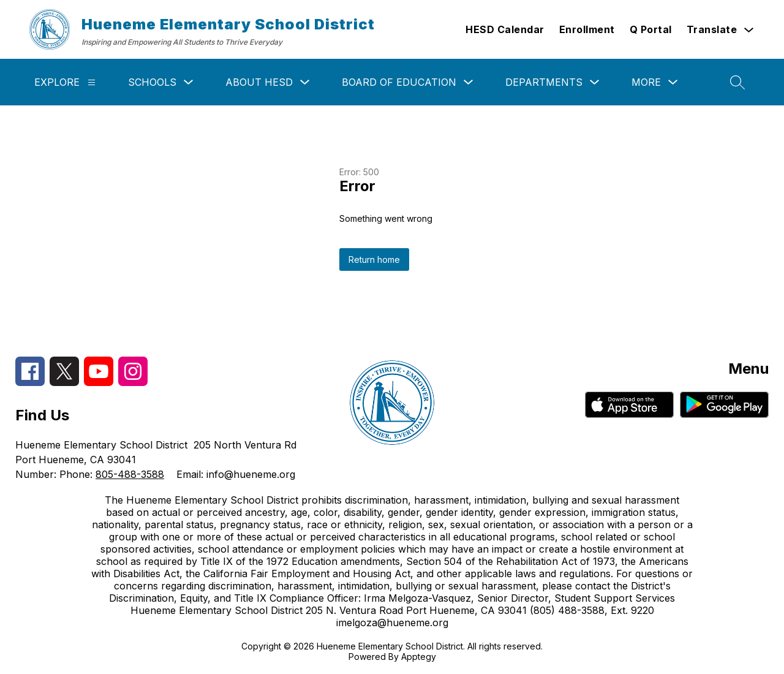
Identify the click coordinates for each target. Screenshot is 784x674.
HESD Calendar (505, 29)
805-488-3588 (130, 474)
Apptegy (419, 657)
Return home (374, 259)
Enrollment (587, 29)
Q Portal (651, 29)
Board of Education (399, 82)
